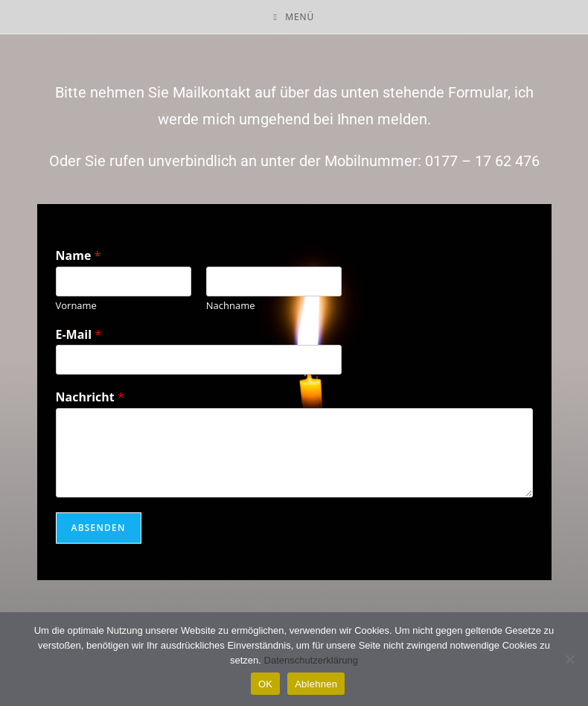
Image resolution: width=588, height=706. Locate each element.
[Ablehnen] (569, 659)
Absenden (99, 528)
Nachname (231, 306)
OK (265, 684)
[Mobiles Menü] (294, 17)
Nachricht (90, 397)
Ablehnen (316, 684)
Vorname (76, 306)
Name (79, 256)
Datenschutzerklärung (311, 660)
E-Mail (79, 335)
